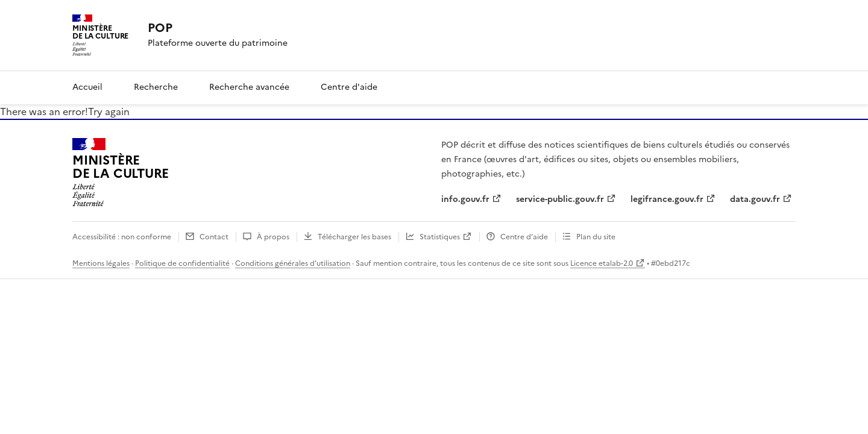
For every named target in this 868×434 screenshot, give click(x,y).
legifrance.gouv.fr (667, 199)
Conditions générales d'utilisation (293, 263)
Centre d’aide (524, 237)
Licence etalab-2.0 (602, 263)
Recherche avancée (249, 87)
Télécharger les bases (354, 237)
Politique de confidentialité (182, 263)
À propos (273, 237)
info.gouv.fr (465, 199)
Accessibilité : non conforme (122, 237)
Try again (109, 112)
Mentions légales (101, 263)
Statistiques (440, 237)
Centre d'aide (349, 87)
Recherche (156, 87)
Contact (214, 237)
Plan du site (596, 237)
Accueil (87, 87)
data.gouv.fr (755, 199)
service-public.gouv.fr (560, 199)
